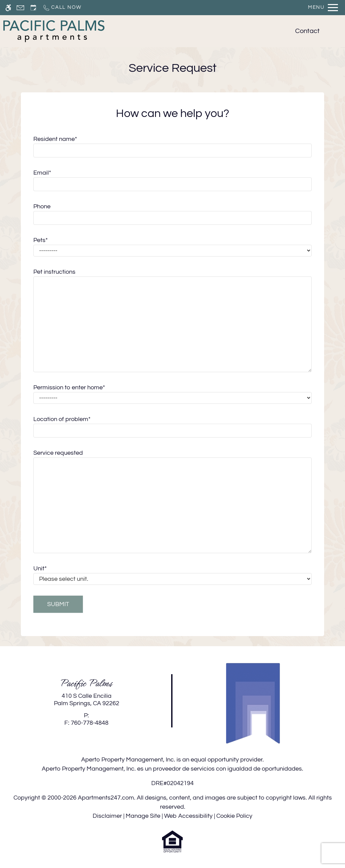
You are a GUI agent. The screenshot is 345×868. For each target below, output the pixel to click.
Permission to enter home (69, 387)
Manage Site (143, 816)
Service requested (58, 453)
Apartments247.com (106, 798)
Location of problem (62, 419)
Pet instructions (54, 272)
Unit (40, 568)
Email (42, 173)
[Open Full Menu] (323, 8)
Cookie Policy (234, 816)
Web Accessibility (188, 816)
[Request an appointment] (33, 8)
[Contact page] (20, 8)
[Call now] (62, 8)
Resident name (55, 139)
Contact (307, 31)
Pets (41, 240)
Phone (42, 206)
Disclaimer (107, 816)
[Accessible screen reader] (8, 8)
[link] (86, 700)
